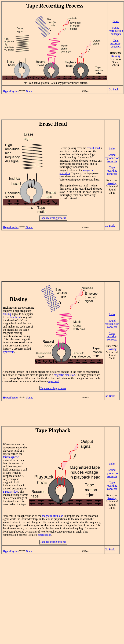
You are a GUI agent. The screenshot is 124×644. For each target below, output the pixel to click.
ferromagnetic (11, 457)
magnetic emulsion (64, 375)
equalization (45, 535)
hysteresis (8, 352)
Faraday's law (11, 492)
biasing (7, 314)
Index (116, 21)
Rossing (116, 56)
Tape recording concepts (116, 43)
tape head (15, 317)
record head (93, 148)
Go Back (114, 89)
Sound (29, 91)
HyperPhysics (11, 91)
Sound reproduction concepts (116, 31)
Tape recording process (53, 218)
